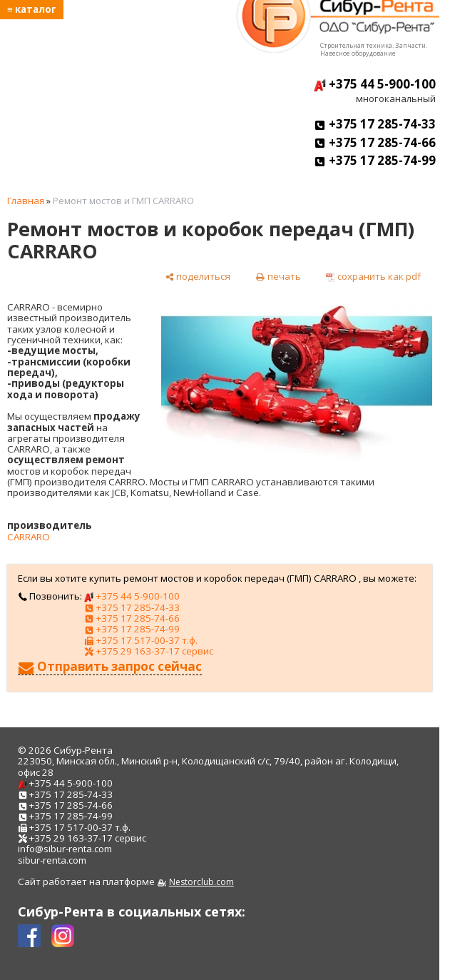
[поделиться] (198, 277)
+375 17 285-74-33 (375, 124)
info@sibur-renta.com (65, 849)
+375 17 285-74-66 (375, 142)
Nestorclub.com (201, 882)
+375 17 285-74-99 (375, 160)
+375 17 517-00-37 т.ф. (140, 640)
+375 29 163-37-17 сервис (148, 651)
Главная (26, 201)
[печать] (278, 277)
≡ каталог (32, 9)
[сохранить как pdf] (373, 277)
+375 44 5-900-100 (375, 84)
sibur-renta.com (52, 860)
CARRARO (29, 537)
